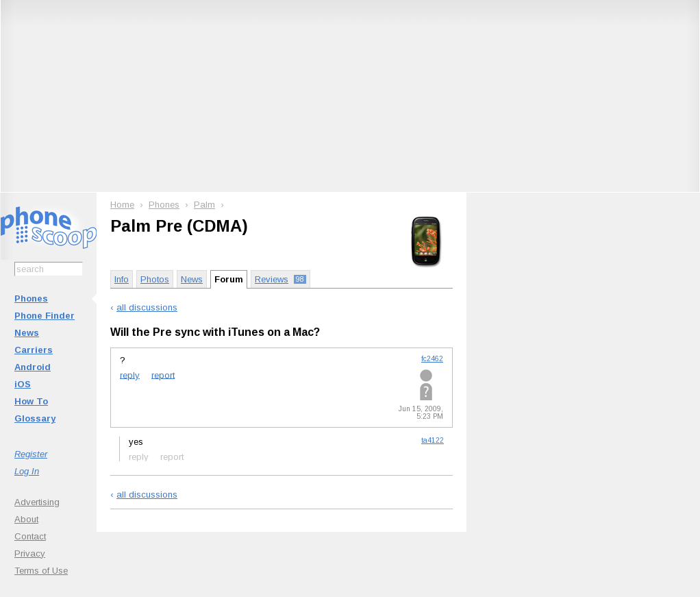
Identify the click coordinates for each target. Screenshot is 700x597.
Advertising (37, 502)
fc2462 (432, 359)
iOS (23, 384)
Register (31, 454)
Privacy (30, 553)
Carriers (34, 350)
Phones (31, 298)
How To (31, 401)
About (26, 519)
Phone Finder (45, 316)
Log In (27, 471)
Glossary (35, 418)
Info (122, 279)
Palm (204, 205)
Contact (30, 536)
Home (122, 205)
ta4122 (433, 440)
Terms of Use (41, 571)
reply (130, 375)
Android (33, 367)
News (27, 333)
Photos (155, 279)
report (163, 375)
